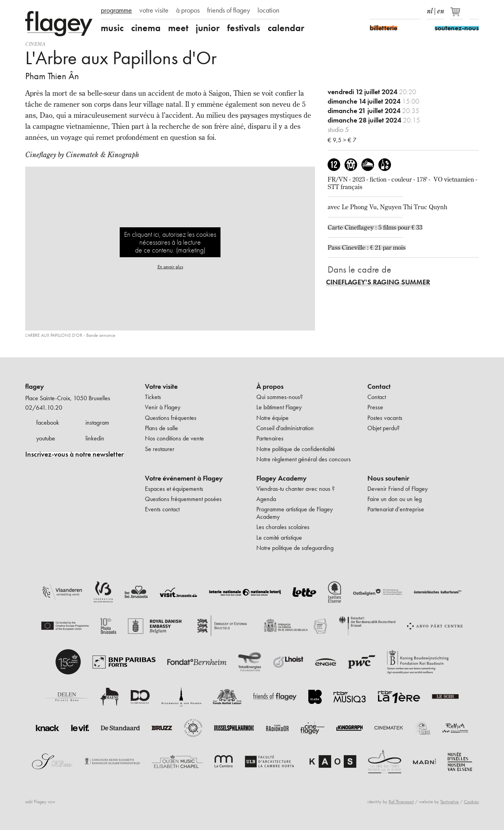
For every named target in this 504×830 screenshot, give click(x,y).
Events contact (162, 509)
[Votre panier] (457, 15)
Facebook (374, 11)
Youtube (402, 11)
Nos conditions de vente (174, 438)
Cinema (35, 44)
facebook (48, 422)
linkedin (95, 438)
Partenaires (270, 438)
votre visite (154, 10)
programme (116, 10)
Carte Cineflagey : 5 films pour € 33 (375, 227)
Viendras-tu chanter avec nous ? (296, 489)
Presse (375, 407)
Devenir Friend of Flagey (397, 489)
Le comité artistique (279, 538)
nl (430, 9)
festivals (244, 28)
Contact (379, 386)
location (268, 10)
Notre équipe (272, 418)
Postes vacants (385, 418)
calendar (286, 28)
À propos (270, 386)
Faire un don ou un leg (395, 499)
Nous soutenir (388, 478)
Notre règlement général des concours (304, 459)
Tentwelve (449, 802)
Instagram (388, 11)
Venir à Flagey (163, 407)
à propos (188, 10)
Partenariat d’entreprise (396, 509)
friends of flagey (229, 10)
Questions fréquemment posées (183, 499)
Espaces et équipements (174, 489)
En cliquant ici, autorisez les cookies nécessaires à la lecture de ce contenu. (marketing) (170, 242)
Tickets (153, 397)
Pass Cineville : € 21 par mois (367, 247)
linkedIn (416, 11)
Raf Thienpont (401, 802)
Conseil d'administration (285, 428)
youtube (46, 438)
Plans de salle (161, 428)
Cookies (471, 802)
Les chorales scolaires (283, 527)
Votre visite (161, 386)
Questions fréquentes (171, 418)
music (112, 28)
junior (208, 28)
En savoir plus (170, 267)
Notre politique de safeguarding (295, 548)
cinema (146, 28)
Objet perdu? (384, 428)
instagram (97, 422)
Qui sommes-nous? (280, 397)
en (441, 9)
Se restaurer (160, 449)
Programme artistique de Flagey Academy (295, 513)
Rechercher (474, 11)
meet (178, 28)
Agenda (266, 499)
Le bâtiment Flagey (279, 407)
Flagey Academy (282, 478)
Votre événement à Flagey (184, 478)
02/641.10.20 (44, 408)
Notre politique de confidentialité (296, 449)
